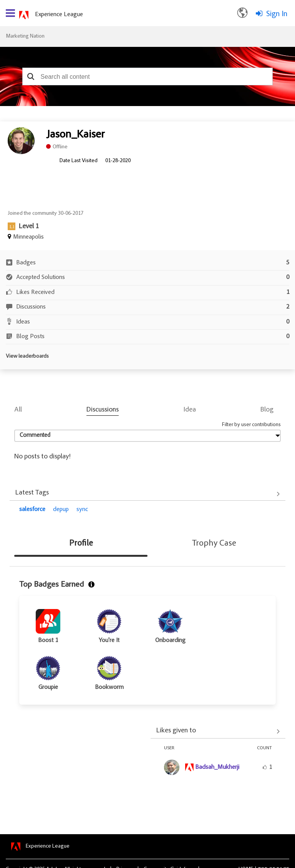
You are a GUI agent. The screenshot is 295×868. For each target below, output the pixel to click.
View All (147, 494)
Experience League (59, 15)
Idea (190, 410)
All (18, 410)
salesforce (32, 510)
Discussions (103, 410)
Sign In (277, 14)
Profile (81, 544)
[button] (31, 76)
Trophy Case (214, 544)
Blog (267, 410)
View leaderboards (27, 357)
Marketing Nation (25, 37)
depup (61, 510)
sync (82, 510)
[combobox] (148, 76)
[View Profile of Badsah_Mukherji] (217, 767)
